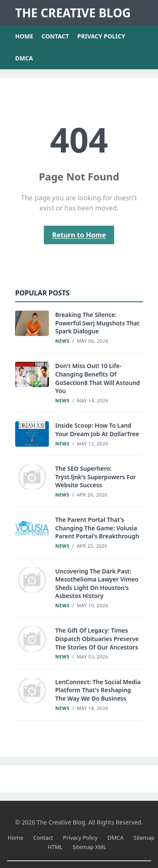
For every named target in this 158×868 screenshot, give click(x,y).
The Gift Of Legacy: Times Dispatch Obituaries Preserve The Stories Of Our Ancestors (97, 639)
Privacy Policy (101, 36)
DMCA (24, 58)
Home (24, 36)
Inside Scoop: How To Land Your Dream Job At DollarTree (97, 430)
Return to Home (79, 235)
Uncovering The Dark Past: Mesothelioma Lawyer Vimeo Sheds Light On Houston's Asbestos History (97, 584)
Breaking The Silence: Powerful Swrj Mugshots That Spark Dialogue (97, 323)
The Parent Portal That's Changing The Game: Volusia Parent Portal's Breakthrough (97, 528)
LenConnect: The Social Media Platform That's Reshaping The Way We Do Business (98, 690)
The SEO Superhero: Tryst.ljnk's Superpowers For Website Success (96, 477)
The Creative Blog (73, 13)
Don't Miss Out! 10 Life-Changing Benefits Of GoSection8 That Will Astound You (98, 378)
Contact (55, 36)
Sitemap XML (89, 847)
